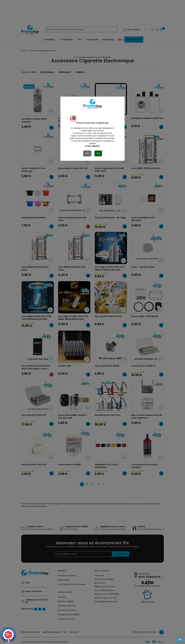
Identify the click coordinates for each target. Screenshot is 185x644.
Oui (98, 153)
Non (87, 153)
